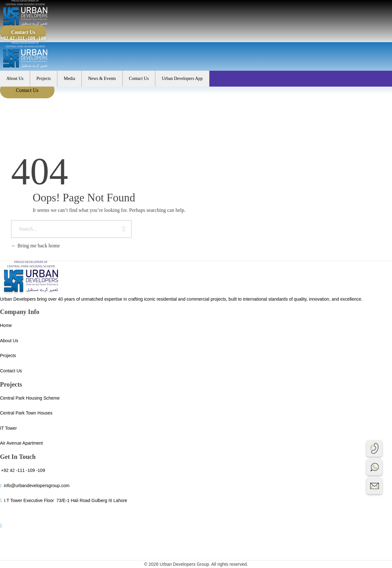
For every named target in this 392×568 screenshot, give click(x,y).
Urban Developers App (182, 78)
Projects (44, 78)
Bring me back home (35, 246)
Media (69, 78)
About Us (15, 78)
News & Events (102, 78)
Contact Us (139, 78)
